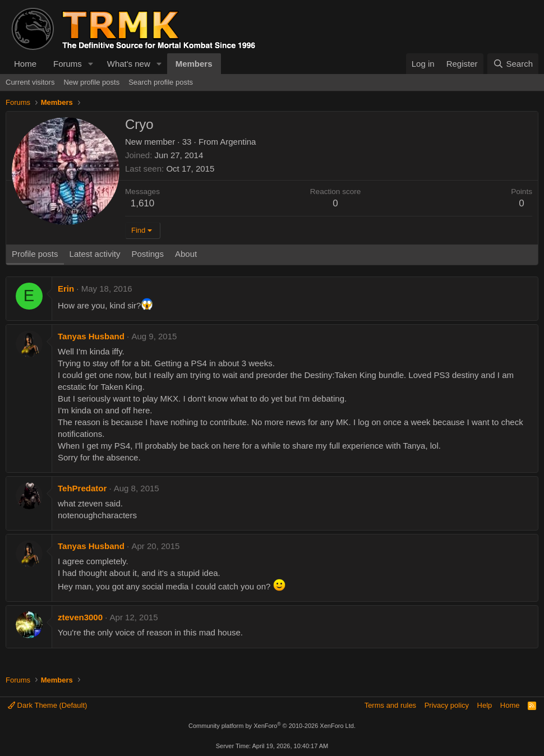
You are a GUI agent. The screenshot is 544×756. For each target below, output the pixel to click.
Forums (68, 64)
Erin (66, 289)
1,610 (143, 203)
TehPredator (82, 488)
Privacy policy (447, 705)
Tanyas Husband (91, 336)
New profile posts (91, 82)
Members (194, 64)
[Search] (513, 64)
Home (25, 64)
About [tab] (186, 254)
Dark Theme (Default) (47, 705)
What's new (129, 64)
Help (485, 705)
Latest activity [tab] (95, 254)
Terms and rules (390, 705)
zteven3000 (80, 617)
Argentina (238, 142)
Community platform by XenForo (272, 726)
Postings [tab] (147, 254)
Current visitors (30, 82)
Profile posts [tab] (35, 254)
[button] (91, 64)
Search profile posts (161, 82)
